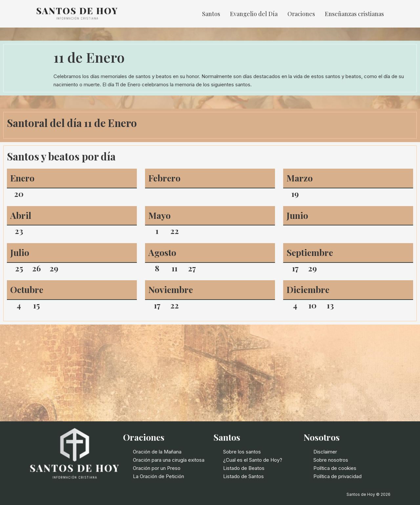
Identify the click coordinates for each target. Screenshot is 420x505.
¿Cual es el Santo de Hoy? (253, 460)
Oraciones (301, 14)
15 (36, 305)
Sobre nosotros (331, 460)
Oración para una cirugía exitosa (169, 460)
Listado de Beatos (244, 468)
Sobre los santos (242, 452)
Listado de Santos (243, 476)
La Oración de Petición (158, 476)
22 (175, 231)
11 (175, 268)
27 (192, 268)
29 (54, 268)
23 (19, 231)
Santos (211, 14)
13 (330, 305)
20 (19, 194)
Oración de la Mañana (157, 452)
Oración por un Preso (157, 468)
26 (36, 268)
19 (295, 194)
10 (313, 305)
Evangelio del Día (254, 14)
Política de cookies (335, 468)
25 (19, 268)
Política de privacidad (337, 476)
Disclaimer (325, 452)
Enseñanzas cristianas (354, 14)
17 (295, 268)
